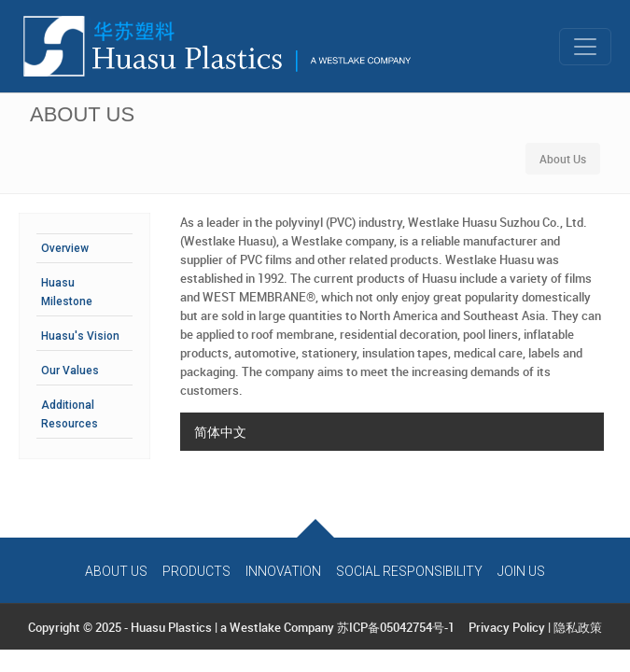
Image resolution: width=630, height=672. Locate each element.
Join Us (521, 571)
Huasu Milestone (67, 292)
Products (196, 571)
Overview (65, 248)
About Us (116, 571)
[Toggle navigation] (585, 47)
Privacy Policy (507, 627)
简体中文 (220, 432)
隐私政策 (578, 627)
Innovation (283, 571)
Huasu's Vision (80, 336)
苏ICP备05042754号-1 (396, 627)
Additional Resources (70, 414)
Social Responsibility (409, 571)
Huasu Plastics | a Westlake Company (232, 627)
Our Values (70, 371)
